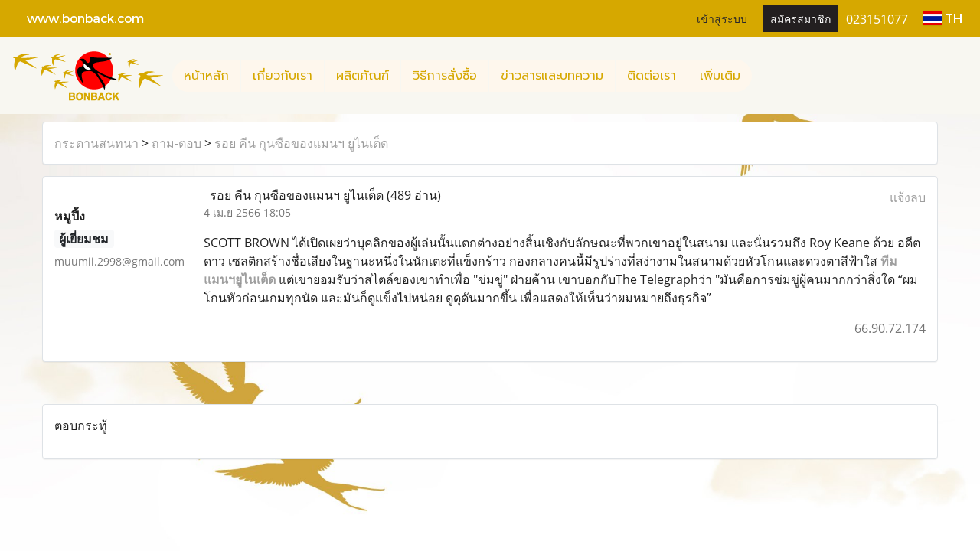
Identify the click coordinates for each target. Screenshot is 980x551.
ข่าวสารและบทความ (552, 76)
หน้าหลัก (206, 76)
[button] (766, 76)
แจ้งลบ (908, 197)
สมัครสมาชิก (800, 18)
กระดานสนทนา (96, 143)
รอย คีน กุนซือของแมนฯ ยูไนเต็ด (301, 143)
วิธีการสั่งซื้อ (445, 76)
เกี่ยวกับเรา (283, 76)
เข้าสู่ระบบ (722, 18)
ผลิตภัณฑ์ (363, 76)
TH (943, 18)
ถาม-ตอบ (176, 143)
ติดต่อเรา (652, 76)
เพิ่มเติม (720, 76)
